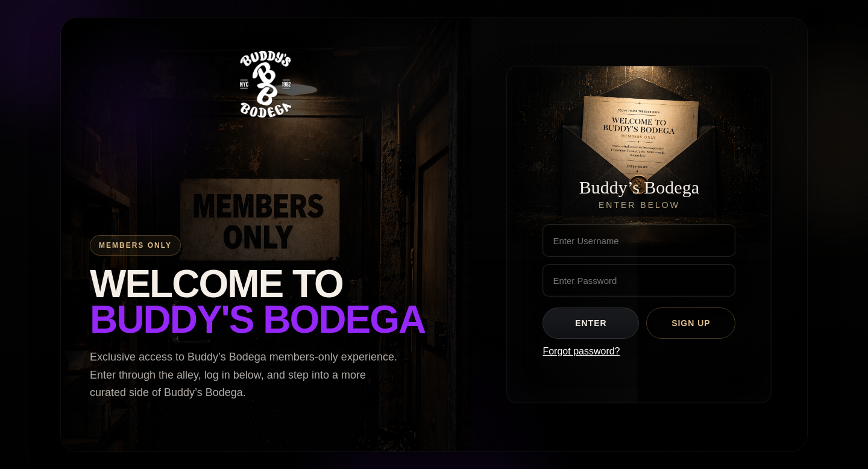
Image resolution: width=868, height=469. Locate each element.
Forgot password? (581, 351)
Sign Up (691, 323)
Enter (591, 323)
